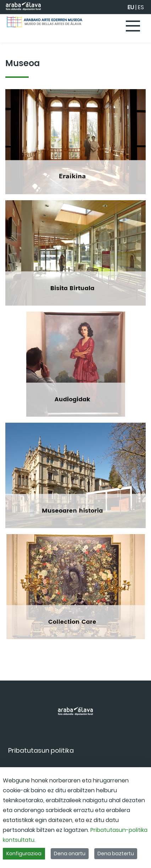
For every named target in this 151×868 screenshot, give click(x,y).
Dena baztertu (116, 853)
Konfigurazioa (24, 853)
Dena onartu (70, 853)
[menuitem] (41, 750)
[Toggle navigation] (133, 27)
